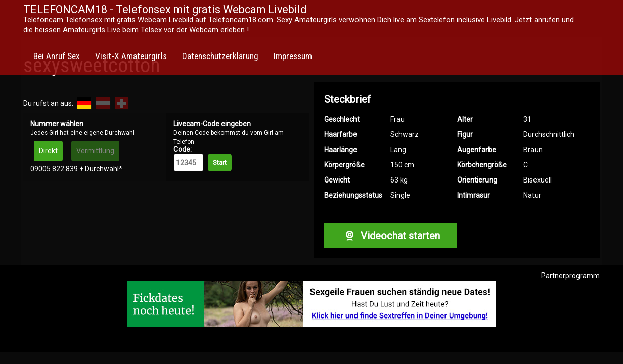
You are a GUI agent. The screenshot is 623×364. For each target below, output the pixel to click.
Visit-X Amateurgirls (131, 56)
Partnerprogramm (570, 276)
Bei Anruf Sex (57, 56)
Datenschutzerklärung (220, 56)
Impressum (293, 56)
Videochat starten (390, 236)
